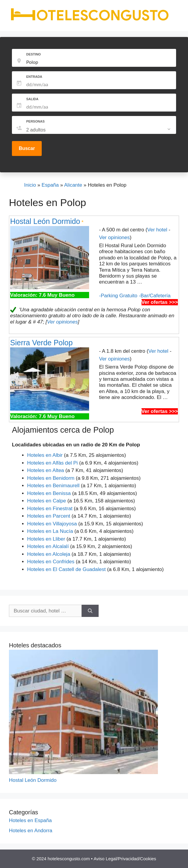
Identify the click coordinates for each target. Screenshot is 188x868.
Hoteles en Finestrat (50, 509)
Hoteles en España (30, 820)
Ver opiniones (115, 237)
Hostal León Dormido (45, 221)
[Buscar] (90, 611)
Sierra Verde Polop (41, 343)
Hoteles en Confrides (51, 562)
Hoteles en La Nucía (50, 531)
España (50, 185)
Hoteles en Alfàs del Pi (52, 463)
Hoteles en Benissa (49, 493)
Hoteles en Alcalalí (48, 546)
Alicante (73, 185)
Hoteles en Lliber (46, 539)
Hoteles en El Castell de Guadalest (66, 569)
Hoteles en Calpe (46, 501)
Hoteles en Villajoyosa (52, 524)
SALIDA (32, 99)
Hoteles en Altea (46, 470)
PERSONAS (35, 121)
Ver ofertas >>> (160, 302)
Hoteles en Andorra (31, 831)
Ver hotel (157, 230)
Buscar (27, 148)
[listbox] (99, 130)
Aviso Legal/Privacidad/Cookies (125, 859)
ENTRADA (34, 77)
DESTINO (34, 54)
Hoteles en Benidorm (51, 478)
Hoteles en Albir (45, 455)
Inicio (30, 185)
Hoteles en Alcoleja (49, 554)
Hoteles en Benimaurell (53, 486)
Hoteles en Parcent (49, 516)
